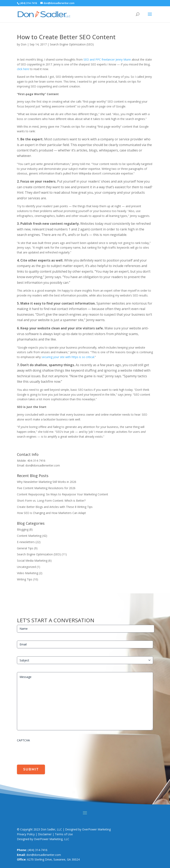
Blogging (23, 529)
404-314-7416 (36, 461)
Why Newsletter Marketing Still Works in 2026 (47, 482)
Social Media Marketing (32, 561)
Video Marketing (28, 573)
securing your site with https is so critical (68, 357)
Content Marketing (29, 536)
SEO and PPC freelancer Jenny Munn (107, 59)
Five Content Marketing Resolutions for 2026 (46, 488)
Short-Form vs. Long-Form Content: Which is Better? (51, 501)
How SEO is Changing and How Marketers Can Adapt (51, 513)
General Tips (25, 548)
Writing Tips (25, 579)
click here (23, 69)
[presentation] (48, 752)
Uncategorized (26, 567)
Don (24, 44)
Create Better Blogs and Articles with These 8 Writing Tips (55, 507)
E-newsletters (26, 542)
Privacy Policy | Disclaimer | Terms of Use (45, 834)
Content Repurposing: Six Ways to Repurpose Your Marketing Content (63, 494)
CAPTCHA (23, 740)
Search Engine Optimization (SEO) (72, 44)
